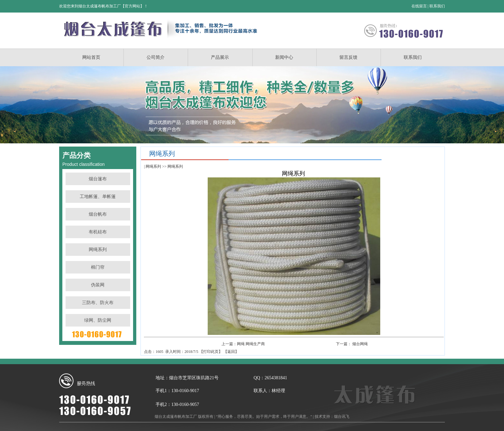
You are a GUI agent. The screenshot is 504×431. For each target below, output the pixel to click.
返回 (231, 352)
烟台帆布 (98, 214)
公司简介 (156, 57)
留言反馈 (348, 57)
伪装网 (98, 285)
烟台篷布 (98, 179)
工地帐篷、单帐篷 (98, 197)
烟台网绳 (360, 344)
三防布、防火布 (98, 303)
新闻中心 (284, 57)
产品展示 (220, 57)
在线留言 (419, 6)
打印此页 (211, 352)
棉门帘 (98, 267)
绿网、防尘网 (98, 320)
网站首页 (91, 57)
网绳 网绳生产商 (251, 344)
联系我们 (437, 6)
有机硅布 (98, 232)
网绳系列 (98, 250)
